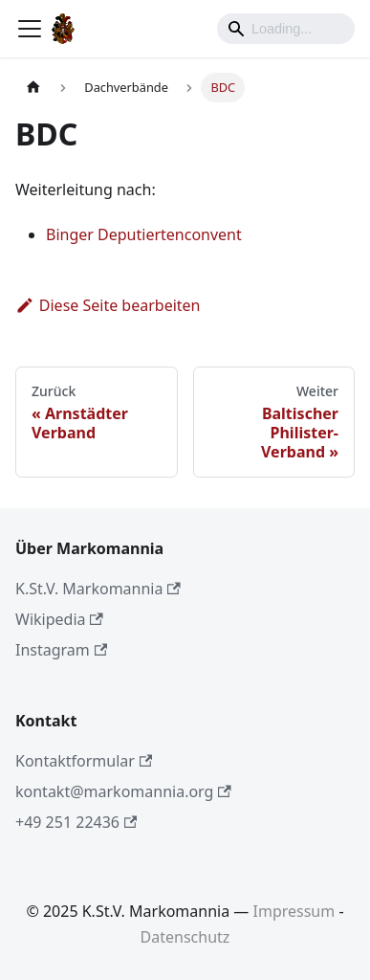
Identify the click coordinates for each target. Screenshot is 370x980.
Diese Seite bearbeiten (108, 305)
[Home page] (33, 88)
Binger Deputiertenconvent (144, 234)
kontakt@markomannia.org (123, 791)
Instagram (61, 650)
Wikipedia (59, 619)
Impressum (294, 911)
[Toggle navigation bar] (30, 29)
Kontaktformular (84, 761)
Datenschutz (185, 937)
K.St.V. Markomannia (98, 589)
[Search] (286, 29)
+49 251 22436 (76, 822)
